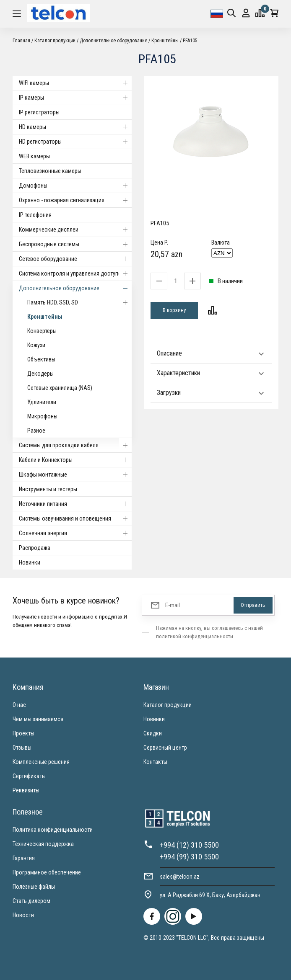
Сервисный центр (165, 748)
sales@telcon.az (180, 877)
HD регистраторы (75, 142)
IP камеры (75, 98)
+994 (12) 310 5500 (189, 845)
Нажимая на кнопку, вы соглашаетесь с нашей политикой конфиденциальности (209, 632)
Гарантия (24, 858)
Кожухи (36, 345)
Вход (246, 13)
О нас (19, 705)
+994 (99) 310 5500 (189, 857)
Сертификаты (29, 776)
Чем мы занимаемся (38, 719)
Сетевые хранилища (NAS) (60, 388)
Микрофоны (42, 416)
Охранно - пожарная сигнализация (75, 200)
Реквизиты (26, 790)
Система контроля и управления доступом (75, 273)
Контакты (155, 762)
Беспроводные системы (75, 244)
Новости (23, 915)
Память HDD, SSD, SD (79, 302)
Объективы (41, 359)
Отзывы (22, 748)
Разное (36, 431)
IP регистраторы (39, 112)
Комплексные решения (41, 762)
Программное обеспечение (47, 872)
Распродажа (35, 548)
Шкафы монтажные (75, 475)
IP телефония (35, 215)
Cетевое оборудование (75, 259)
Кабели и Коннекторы (75, 460)
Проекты (23, 733)
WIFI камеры (75, 83)
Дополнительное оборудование (113, 41)
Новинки (30, 562)
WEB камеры (34, 156)
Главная (21, 41)
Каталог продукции (55, 41)
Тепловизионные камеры (50, 171)
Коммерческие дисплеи (75, 230)
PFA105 (190, 41)
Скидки (153, 733)
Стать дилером (31, 901)
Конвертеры (42, 331)
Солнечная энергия (75, 533)
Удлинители (42, 402)
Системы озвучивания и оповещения (75, 518)
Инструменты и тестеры (48, 489)
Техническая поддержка (43, 844)
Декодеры (40, 374)
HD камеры (75, 127)
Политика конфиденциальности (53, 830)
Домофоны (75, 186)
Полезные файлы (34, 887)
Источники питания (75, 504)
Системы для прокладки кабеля (75, 445)
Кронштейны (165, 41)
